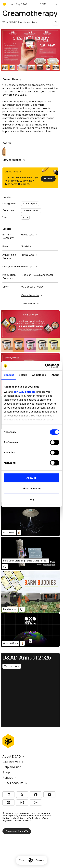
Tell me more (12, 666)
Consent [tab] (9, 375)
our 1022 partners (25, 392)
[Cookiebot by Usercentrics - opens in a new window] (45, 366)
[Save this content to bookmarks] (56, 22)
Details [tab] (23, 375)
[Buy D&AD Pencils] (19, 4)
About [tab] (55, 375)
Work (5, 22)
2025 (25, 217)
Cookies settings (17, 831)
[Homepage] (31, 860)
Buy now (48, 179)
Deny (31, 499)
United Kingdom (31, 210)
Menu (22, 860)
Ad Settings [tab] (39, 375)
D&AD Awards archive (23, 22)
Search (40, 860)
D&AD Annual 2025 (27, 658)
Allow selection (31, 488)
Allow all (32, 478)
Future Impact (30, 204)
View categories (14, 160)
